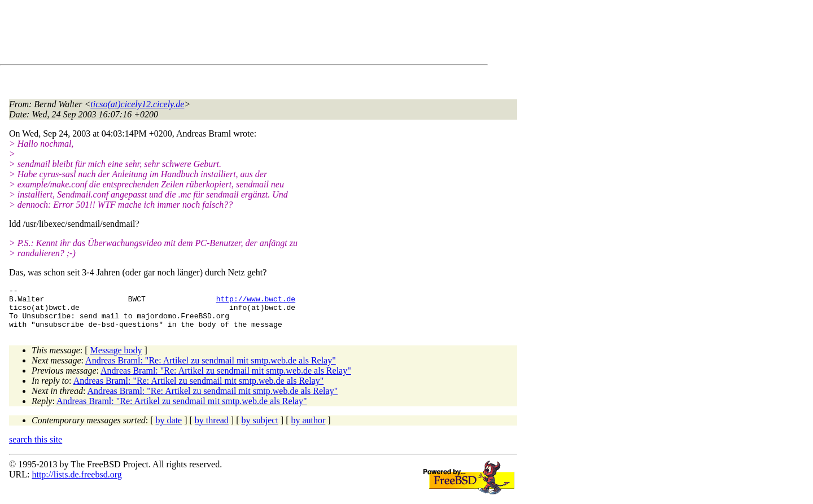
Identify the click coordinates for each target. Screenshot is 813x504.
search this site (36, 448)
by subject (260, 429)
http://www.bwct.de (256, 302)
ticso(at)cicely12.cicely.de (137, 104)
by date (169, 429)
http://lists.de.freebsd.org (77, 483)
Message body (116, 359)
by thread (212, 429)
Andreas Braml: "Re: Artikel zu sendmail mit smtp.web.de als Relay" (211, 369)
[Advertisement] (215, 34)
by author (308, 429)
